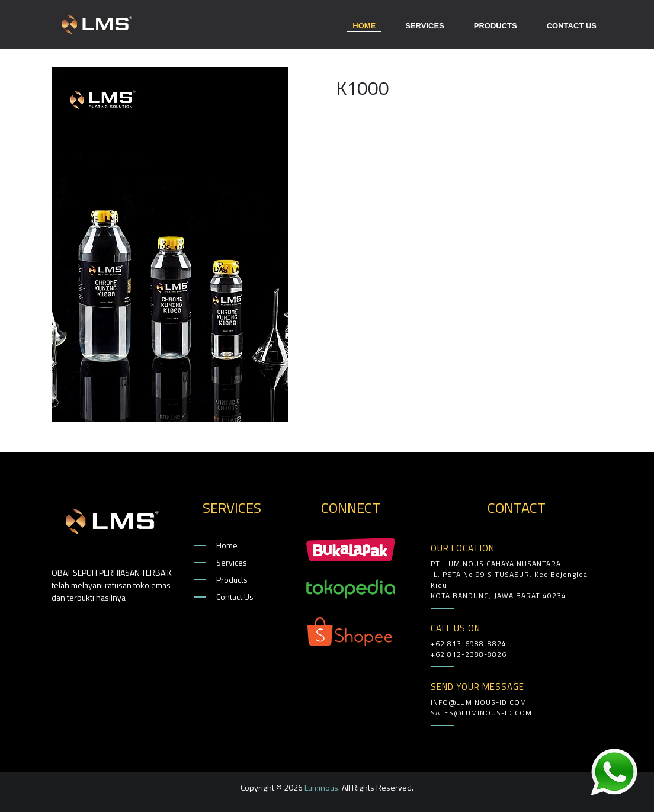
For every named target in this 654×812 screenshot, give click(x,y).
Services (232, 562)
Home (227, 545)
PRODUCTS (496, 26)
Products (232, 580)
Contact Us (235, 597)
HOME (364, 27)
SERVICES (425, 26)
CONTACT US (572, 26)
